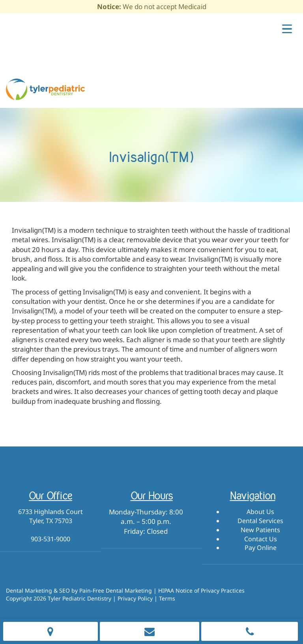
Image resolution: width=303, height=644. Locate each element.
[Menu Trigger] (287, 28)
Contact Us (261, 539)
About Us (260, 512)
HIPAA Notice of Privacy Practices (201, 590)
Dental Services (260, 521)
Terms (167, 598)
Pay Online (261, 548)
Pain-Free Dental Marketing (116, 590)
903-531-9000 (50, 539)
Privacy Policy (135, 598)
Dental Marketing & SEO (38, 590)
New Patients (260, 530)
